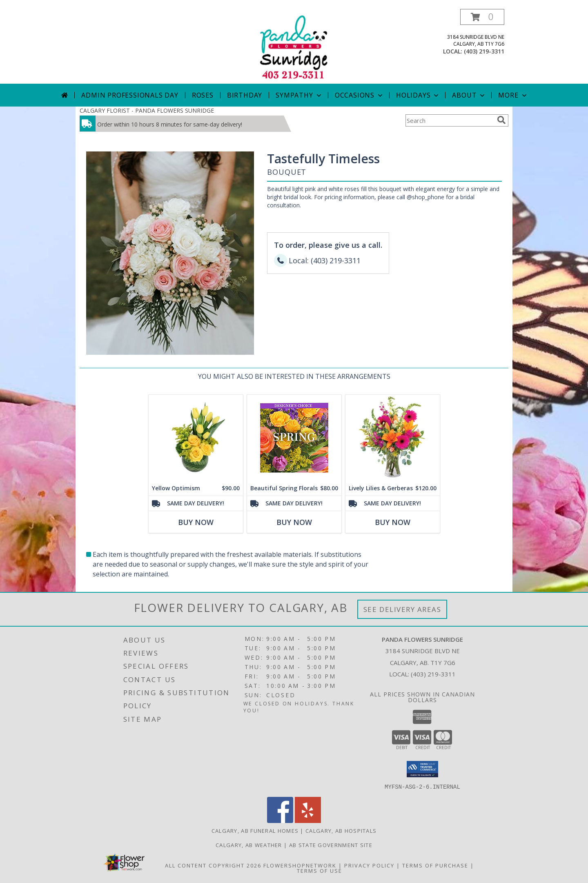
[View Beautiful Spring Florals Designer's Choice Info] (294, 438)
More (513, 95)
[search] (501, 120)
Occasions (360, 95)
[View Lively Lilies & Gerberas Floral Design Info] (393, 438)
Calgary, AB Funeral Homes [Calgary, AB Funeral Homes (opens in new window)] (255, 830)
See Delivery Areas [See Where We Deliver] (402, 609)
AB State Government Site (331, 845)
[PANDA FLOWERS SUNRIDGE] (294, 46)
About (469, 95)
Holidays (418, 95)
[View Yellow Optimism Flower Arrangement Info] (196, 438)
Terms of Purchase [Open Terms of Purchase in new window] (435, 865)
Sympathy (299, 95)
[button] (482, 17)
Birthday (245, 95)
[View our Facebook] (280, 820)
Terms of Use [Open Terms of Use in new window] (320, 870)
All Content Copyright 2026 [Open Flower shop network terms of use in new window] (213, 865)
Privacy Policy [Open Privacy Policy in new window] (369, 865)
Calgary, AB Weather (249, 845)
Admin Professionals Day (130, 95)
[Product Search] (450, 120)
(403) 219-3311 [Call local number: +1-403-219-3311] (484, 51)
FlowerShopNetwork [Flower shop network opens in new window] (300, 865)
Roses (203, 95)
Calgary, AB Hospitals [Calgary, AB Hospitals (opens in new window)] (341, 830)
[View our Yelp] (308, 820)
